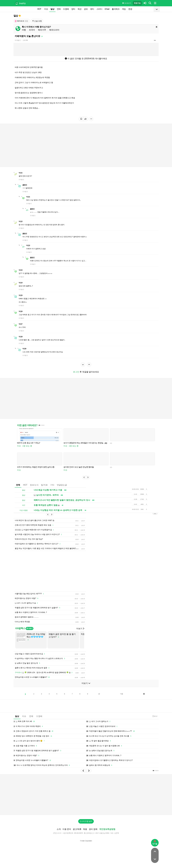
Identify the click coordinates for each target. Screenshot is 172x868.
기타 (52, 485)
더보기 (80, 629)
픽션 (80, 9)
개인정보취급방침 (107, 829)
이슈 (46, 9)
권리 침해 (93, 829)
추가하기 (29, 628)
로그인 (76, 372)
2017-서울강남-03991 (102, 833)
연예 (59, 9)
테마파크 (22, 21)
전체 (18, 485)
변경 (130, 9)
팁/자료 (44, 485)
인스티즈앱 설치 (86, 821)
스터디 (99, 9)
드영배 (66, 9)
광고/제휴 (77, 829)
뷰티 (92, 9)
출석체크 (116, 9)
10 (99, 694)
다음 (122, 694)
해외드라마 (54, 30)
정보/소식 (34, 485)
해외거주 (42, 30)
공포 (86, 9)
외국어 (32, 30)
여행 (24, 30)
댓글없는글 (62, 485)
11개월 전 (18, 40)
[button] (84, 477)
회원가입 (137, 3)
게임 (124, 9)
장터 (73, 9)
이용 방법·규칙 (127, 3)
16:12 (155, 716)
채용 (85, 829)
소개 (59, 829)
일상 (52, 9)
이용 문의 (67, 829)
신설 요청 (37, 21)
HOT (39, 9)
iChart (107, 9)
